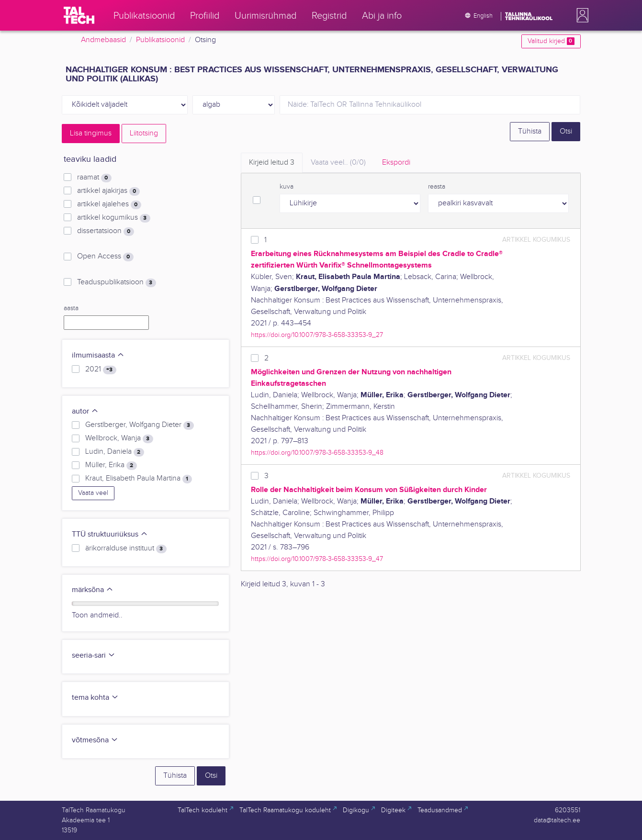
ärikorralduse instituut (126, 549)
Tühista (530, 131)
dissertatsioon (105, 231)
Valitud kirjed (551, 41)
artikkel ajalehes (109, 204)
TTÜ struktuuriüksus (110, 534)
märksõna (93, 590)
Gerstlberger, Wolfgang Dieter (139, 425)
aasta (71, 308)
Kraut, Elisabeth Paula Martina (138, 479)
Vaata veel (93, 493)
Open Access (105, 257)
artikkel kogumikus (113, 218)
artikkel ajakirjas (108, 191)
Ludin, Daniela (114, 452)
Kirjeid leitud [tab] (272, 162)
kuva (287, 187)
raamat (94, 178)
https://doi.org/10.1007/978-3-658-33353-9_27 (317, 335)
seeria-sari (94, 655)
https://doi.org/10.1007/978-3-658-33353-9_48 (317, 453)
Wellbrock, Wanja (119, 438)
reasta (437, 187)
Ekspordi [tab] (396, 162)
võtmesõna (95, 740)
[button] (581, 15)
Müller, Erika (111, 465)
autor (85, 411)
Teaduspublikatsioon (116, 282)
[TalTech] (79, 15)
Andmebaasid (103, 40)
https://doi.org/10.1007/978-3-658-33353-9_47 (317, 559)
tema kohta (95, 698)
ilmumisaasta (98, 355)
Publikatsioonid (160, 40)
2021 (101, 370)
